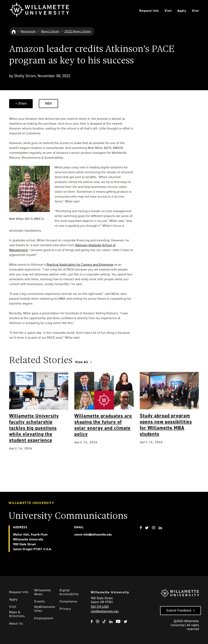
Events (40, 601)
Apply (182, 11)
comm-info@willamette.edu (93, 534)
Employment (44, 618)
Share (22, 103)
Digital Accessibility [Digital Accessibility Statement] (69, 592)
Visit (168, 11)
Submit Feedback (179, 610)
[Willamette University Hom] (14, 31)
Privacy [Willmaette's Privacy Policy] (65, 609)
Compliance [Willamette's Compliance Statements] (68, 601)
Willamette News (43, 592)
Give (195, 11)
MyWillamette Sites (45, 609)
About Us (16, 623)
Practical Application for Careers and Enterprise (80, 265)
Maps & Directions (17, 614)
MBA (48, 103)
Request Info (149, 11)
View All (82, 362)
